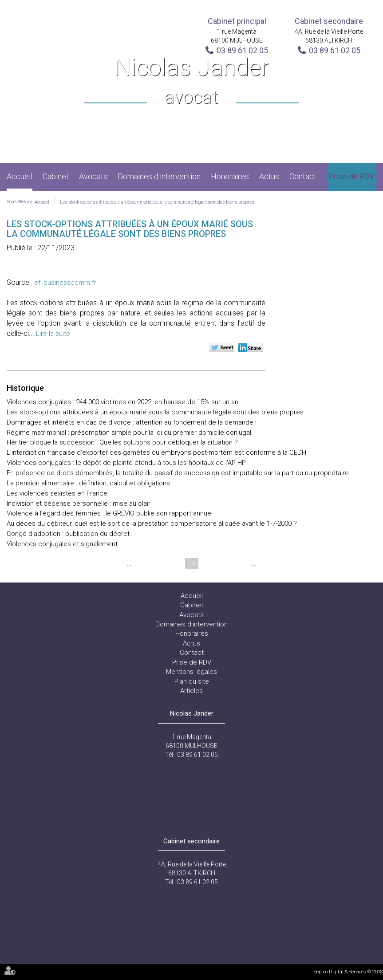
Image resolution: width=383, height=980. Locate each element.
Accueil (20, 176)
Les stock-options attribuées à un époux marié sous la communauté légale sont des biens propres (157, 202)
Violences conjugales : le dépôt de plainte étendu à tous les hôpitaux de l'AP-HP (126, 463)
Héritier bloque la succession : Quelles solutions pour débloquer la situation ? (122, 442)
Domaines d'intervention (159, 176)
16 (225, 563)
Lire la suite (53, 334)
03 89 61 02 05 (242, 50)
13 (175, 563)
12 (158, 563)
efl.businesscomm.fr (65, 283)
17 (242, 563)
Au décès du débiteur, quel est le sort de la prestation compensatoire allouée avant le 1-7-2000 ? (152, 523)
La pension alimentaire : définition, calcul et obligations (88, 483)
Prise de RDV (351, 176)
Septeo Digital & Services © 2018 (348, 972)
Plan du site (192, 681)
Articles (191, 691)
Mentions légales (191, 672)
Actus (269, 176)
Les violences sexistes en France (57, 493)
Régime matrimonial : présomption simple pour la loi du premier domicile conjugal (129, 433)
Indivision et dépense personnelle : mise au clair (79, 504)
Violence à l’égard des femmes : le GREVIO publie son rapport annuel (110, 513)
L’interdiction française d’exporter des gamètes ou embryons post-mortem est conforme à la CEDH (156, 453)
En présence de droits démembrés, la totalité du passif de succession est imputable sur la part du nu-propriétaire (178, 473)
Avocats (93, 176)
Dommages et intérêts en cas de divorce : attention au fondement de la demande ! (132, 422)
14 (192, 563)
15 (209, 563)
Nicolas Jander (191, 82)
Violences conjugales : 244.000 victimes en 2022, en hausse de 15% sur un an (122, 402)
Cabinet (56, 176)
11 (141, 563)
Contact (303, 176)
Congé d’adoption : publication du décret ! (70, 534)
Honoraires (230, 176)
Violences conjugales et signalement (62, 544)
